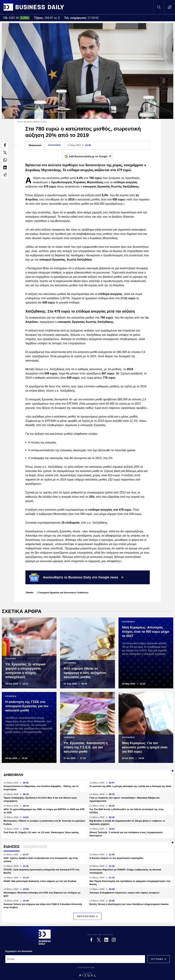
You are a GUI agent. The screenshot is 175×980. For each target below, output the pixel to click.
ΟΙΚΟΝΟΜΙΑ (54, 145)
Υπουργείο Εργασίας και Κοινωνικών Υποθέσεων (63, 593)
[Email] (75, 959)
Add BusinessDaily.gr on (91, 156)
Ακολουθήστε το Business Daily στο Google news (76, 577)
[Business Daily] (45, 937)
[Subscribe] (157, 959)
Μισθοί (30, 593)
